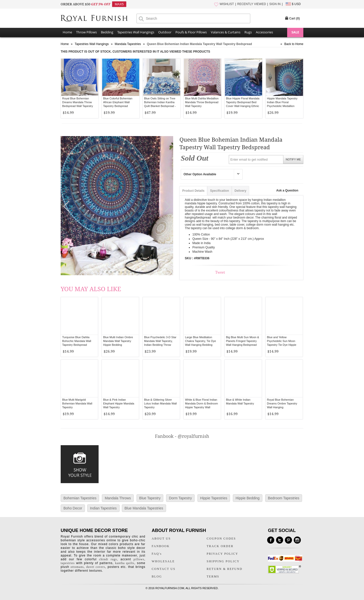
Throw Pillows (86, 32)
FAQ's (157, 554)
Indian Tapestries (103, 508)
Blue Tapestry (150, 498)
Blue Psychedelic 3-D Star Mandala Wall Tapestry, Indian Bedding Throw (160, 341)
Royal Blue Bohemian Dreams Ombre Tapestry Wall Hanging (282, 403)
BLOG (157, 576)
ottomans (77, 567)
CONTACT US (164, 569)
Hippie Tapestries (214, 498)
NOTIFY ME (293, 159)
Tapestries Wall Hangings (136, 32)
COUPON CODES (221, 539)
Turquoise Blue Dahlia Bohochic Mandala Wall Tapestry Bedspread (77, 341)
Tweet (220, 272)
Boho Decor (73, 508)
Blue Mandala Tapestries (144, 508)
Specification (220, 191)
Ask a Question (287, 190)
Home (67, 32)
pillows (139, 559)
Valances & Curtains (226, 32)
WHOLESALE (163, 561)
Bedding (107, 32)
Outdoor (165, 32)
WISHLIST (227, 4)
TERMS (213, 576)
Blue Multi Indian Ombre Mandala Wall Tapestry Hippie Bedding (118, 341)
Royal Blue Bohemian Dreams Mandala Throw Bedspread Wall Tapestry (78, 102)
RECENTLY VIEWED (252, 4)
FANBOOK (161, 546)
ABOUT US (161, 539)
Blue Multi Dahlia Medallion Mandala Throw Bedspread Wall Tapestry (202, 102)
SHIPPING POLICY (223, 561)
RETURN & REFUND (225, 569)
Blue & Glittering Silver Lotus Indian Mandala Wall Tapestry (160, 403)
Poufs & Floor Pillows (191, 32)
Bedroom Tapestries (284, 498)
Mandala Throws (118, 498)
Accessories (264, 32)
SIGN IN (275, 4)
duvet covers (96, 567)
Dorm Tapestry (180, 498)
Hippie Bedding (248, 498)
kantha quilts (125, 563)
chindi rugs (108, 559)
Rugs (248, 32)
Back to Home (294, 44)
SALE (295, 32)
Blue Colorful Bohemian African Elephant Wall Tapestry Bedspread (118, 102)
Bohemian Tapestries (80, 498)
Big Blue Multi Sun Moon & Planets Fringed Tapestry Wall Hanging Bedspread (243, 341)
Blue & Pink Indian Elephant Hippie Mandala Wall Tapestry (119, 403)
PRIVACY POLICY (223, 554)
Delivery (241, 191)
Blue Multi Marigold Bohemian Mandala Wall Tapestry (77, 403)
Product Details (193, 191)
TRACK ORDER (220, 546)
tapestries (68, 563)
